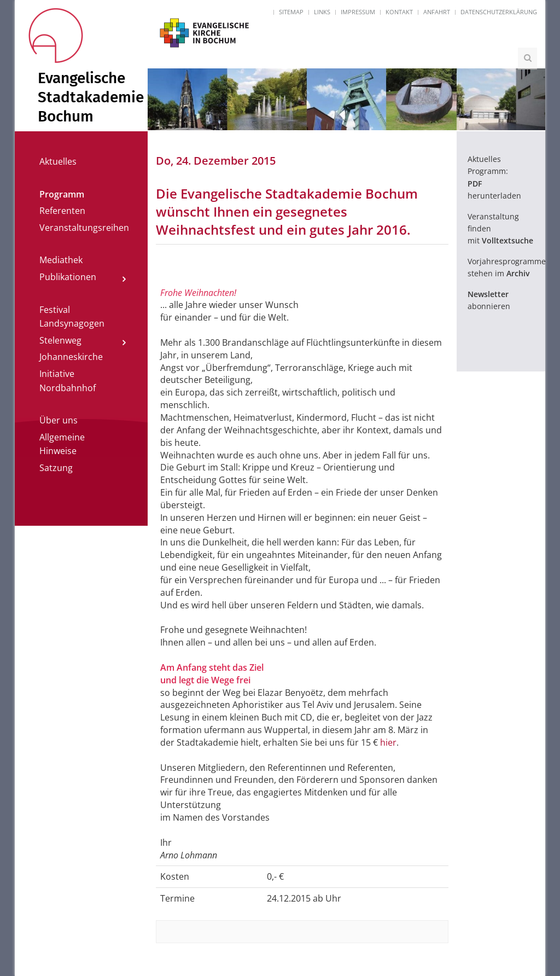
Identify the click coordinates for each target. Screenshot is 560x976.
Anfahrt (437, 12)
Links (322, 12)
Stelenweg (60, 340)
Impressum (358, 12)
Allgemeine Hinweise (62, 444)
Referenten (62, 211)
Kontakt (399, 12)
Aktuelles (58, 161)
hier (388, 742)
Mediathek (61, 260)
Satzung (56, 468)
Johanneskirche (71, 357)
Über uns (59, 420)
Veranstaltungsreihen (84, 228)
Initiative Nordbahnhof (68, 381)
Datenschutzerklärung (499, 12)
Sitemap (291, 12)
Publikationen (68, 277)
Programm (62, 194)
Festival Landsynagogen (72, 317)
